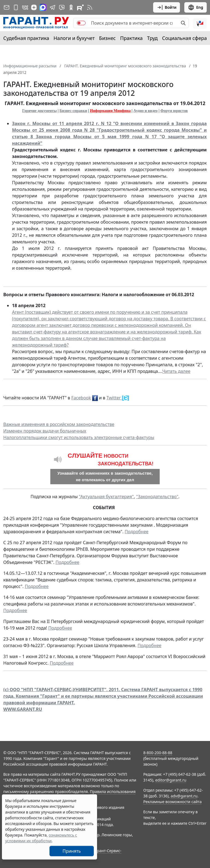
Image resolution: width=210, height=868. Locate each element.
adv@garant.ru (184, 796)
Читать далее (176, 371)
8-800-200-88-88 (158, 753)
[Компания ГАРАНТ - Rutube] (80, 7)
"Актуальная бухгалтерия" (106, 497)
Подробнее (137, 532)
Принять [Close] (72, 851)
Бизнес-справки (73, 111)
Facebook (81, 398)
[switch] (81, 23)
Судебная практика (26, 38)
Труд (152, 38)
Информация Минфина (110, 111)
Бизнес (107, 38)
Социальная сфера (185, 38)
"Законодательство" (157, 497)
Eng (196, 7)
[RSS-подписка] (90, 7)
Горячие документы (39, 111)
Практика (131, 38)
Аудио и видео (146, 111)
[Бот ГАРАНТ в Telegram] (62, 7)
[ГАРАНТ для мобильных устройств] (16, 7)
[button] (200, 23)
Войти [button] (167, 7)
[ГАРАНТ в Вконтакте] (25, 7)
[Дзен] (34, 7)
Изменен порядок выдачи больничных (45, 431)
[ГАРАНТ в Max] (43, 7)
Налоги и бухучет (74, 38)
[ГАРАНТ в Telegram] (52, 7)
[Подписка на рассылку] (7, 7)
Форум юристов (174, 111)
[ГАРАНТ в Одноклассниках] (71, 7)
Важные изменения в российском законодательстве (59, 424)
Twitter (114, 398)
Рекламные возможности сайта (173, 802)
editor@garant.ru (171, 780)
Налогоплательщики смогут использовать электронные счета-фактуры (79, 437)
